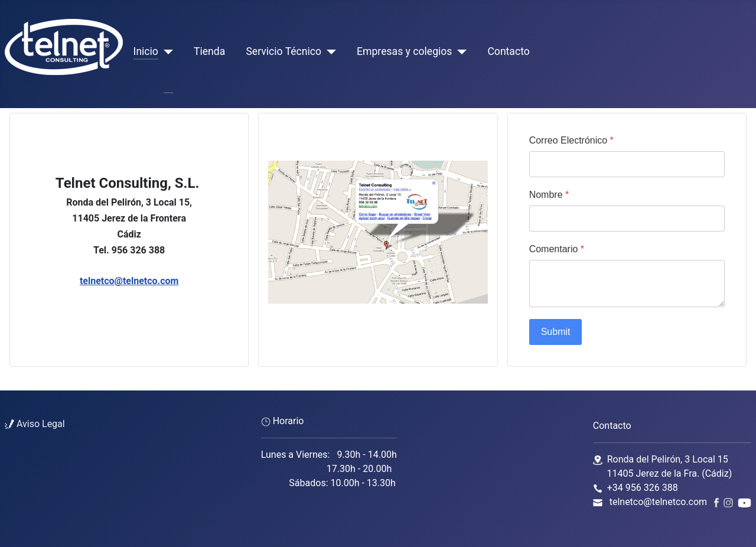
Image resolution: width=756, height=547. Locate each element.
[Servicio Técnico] (329, 52)
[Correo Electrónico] (627, 164)
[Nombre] (627, 219)
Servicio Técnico (283, 51)
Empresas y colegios (404, 51)
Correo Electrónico (571, 140)
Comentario (557, 249)
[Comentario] (627, 284)
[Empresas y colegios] (459, 52)
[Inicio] (166, 52)
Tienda (209, 51)
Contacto (508, 51)
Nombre (549, 195)
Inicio (146, 51)
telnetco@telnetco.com (129, 281)
